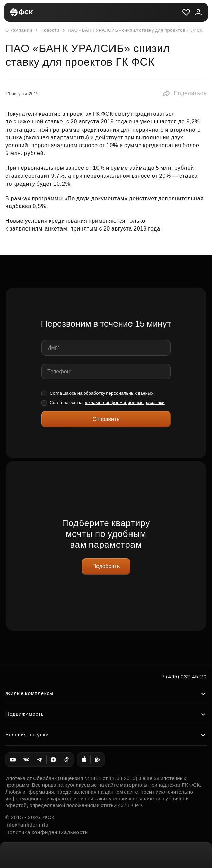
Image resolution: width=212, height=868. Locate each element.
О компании (19, 30)
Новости (47, 30)
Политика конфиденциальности (47, 832)
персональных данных (130, 393)
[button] (184, 93)
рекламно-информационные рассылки (124, 402)
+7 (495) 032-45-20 (182, 676)
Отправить (106, 419)
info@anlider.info (27, 825)
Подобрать (106, 566)
